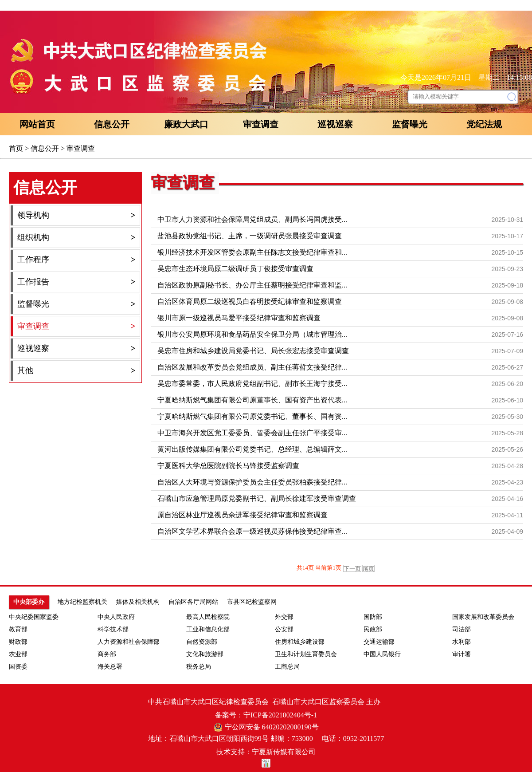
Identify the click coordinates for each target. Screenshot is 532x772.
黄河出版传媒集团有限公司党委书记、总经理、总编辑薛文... (252, 449)
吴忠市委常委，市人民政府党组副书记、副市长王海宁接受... (252, 384)
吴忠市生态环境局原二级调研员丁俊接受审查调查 (235, 269)
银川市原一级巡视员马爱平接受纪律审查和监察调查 (239, 318)
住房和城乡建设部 (300, 642)
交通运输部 (379, 642)
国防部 (373, 617)
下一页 (352, 569)
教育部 (18, 629)
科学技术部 (113, 629)
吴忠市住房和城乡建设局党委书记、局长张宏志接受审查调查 (253, 351)
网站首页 (37, 124)
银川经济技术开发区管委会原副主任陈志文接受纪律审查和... (252, 252)
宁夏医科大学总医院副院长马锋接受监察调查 (228, 466)
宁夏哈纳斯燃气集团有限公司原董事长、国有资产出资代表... (252, 400)
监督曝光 (410, 124)
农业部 (18, 654)
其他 (76, 371)
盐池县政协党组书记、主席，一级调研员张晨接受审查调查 (250, 236)
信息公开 (112, 124)
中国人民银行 (382, 654)
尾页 (368, 569)
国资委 (18, 667)
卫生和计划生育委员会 (306, 654)
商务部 (107, 654)
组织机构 (76, 238)
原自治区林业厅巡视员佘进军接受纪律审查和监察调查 (243, 515)
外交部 (284, 617)
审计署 (462, 654)
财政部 (18, 642)
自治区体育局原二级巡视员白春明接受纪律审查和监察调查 (250, 301)
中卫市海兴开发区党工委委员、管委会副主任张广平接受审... (252, 433)
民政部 (373, 629)
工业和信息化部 (208, 629)
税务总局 (199, 667)
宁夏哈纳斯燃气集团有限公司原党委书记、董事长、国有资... (252, 416)
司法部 (462, 629)
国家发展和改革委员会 (483, 617)
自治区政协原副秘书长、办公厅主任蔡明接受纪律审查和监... (252, 285)
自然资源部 (202, 642)
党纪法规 (484, 124)
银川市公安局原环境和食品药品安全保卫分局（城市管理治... (252, 334)
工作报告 (76, 282)
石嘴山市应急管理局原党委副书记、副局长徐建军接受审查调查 (257, 498)
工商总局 (287, 667)
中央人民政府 (116, 617)
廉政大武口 (186, 124)
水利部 (462, 642)
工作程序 (76, 260)
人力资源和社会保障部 (129, 642)
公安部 (284, 629)
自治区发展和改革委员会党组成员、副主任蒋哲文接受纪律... (252, 367)
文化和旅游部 (205, 654)
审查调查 (261, 124)
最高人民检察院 (208, 617)
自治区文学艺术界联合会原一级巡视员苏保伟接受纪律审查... (252, 531)
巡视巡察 (335, 124)
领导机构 (76, 215)
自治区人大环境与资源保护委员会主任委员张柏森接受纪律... (252, 482)
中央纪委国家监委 (34, 617)
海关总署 (110, 667)
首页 (16, 148)
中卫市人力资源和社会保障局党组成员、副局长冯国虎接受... (252, 219)
